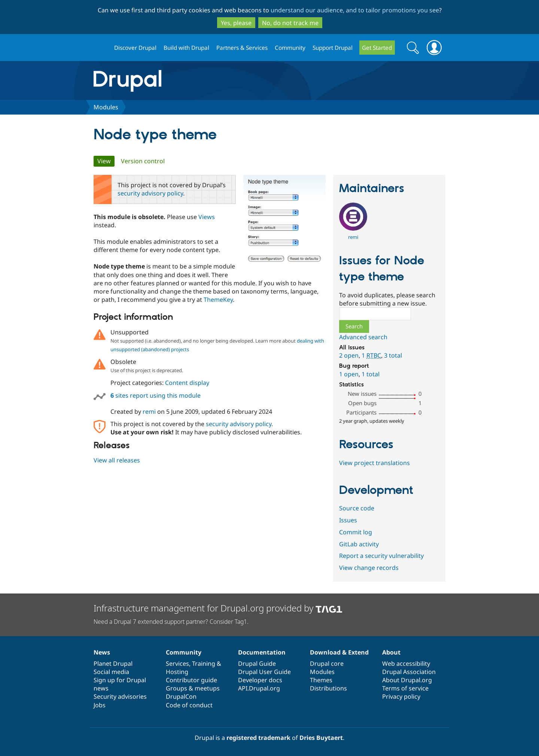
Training (204, 664)
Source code (357, 508)
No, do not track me (290, 23)
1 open (349, 374)
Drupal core (327, 664)
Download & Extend (339, 652)
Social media (111, 672)
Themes (321, 680)
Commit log (356, 532)
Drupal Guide (257, 664)
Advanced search (363, 337)
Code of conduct (189, 705)
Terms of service (405, 688)
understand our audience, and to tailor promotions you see (355, 10)
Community (290, 48)
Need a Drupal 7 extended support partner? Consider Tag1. (171, 622)
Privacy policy (401, 696)
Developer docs (260, 680)
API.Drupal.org (259, 688)
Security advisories (120, 696)
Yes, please (236, 23)
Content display (187, 383)
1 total (371, 374)
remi (149, 412)
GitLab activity (359, 544)
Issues (348, 520)
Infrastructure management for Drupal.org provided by (218, 608)
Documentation (262, 652)
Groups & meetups (193, 688)
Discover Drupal (135, 48)
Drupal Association (409, 672)
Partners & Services (242, 48)
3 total (393, 355)
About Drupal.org (407, 680)
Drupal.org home (101, 48)
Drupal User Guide (264, 672)
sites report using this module (156, 395)
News (102, 652)
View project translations (374, 463)
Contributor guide (191, 680)
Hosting (177, 672)
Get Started (377, 48)
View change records (369, 568)
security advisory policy (150, 193)
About (391, 652)
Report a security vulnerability (381, 556)
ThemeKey (218, 300)
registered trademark (258, 738)
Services (177, 664)
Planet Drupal (113, 664)
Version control (143, 161)
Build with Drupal (186, 48)
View (106, 161)
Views (207, 217)
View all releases (117, 460)
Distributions (328, 688)
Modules (106, 107)
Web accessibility (406, 664)
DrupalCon (181, 696)
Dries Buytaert (321, 738)
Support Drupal (333, 48)
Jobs (100, 705)
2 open (349, 355)
